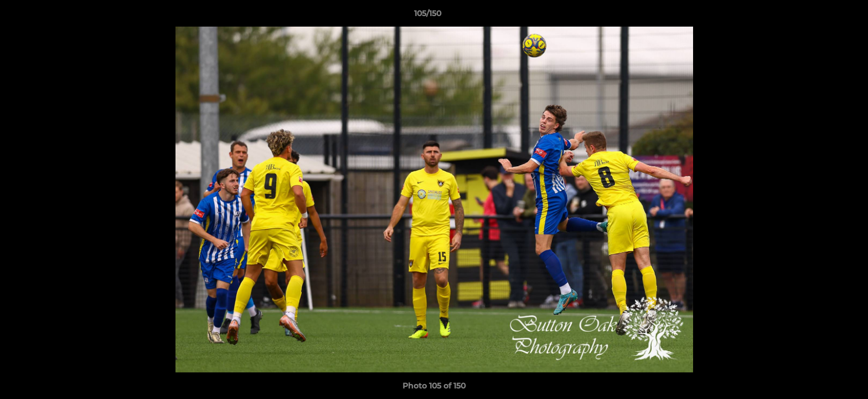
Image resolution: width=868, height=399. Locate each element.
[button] (821, 16)
